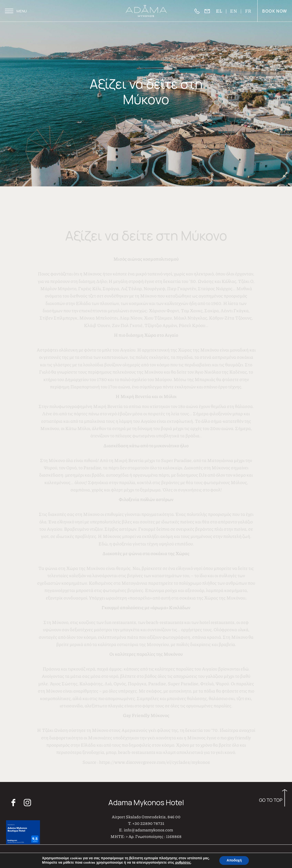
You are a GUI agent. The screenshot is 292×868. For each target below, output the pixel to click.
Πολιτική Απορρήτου (217, 850)
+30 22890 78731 (148, 817)
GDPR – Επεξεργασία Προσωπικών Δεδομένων (240, 859)
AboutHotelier (171, 855)
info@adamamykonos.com (148, 824)
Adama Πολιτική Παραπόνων (257, 850)
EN (234, 11)
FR (248, 11)
